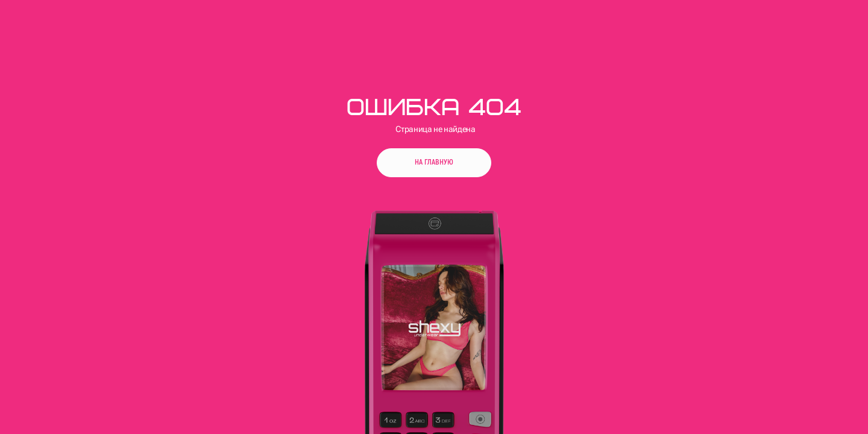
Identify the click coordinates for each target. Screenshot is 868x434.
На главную (434, 162)
